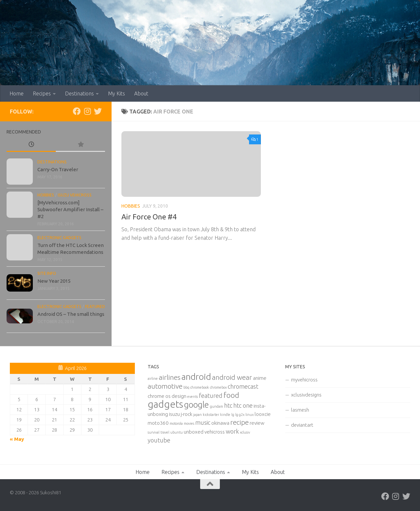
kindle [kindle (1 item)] (225, 415)
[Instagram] (87, 111)
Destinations (79, 93)
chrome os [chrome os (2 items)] (159, 396)
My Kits (116, 93)
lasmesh (300, 410)
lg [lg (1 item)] (233, 415)
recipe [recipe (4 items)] (240, 422)
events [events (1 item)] (193, 397)
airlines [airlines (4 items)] (170, 377)
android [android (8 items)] (196, 377)
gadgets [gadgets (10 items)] (165, 404)
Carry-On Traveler (58, 169)
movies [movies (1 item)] (189, 423)
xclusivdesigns (306, 395)
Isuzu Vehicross (75, 195)
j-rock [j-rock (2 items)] (187, 414)
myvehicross (304, 380)
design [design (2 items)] (179, 396)
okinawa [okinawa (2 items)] (220, 423)
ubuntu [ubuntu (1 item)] (177, 432)
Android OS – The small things (71, 314)
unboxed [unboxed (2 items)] (194, 432)
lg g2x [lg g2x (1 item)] (240, 415)
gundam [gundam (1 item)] (217, 406)
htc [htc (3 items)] (228, 405)
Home (17, 93)
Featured (95, 307)
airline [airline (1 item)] (153, 378)
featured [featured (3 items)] (211, 396)
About (141, 93)
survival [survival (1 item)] (154, 432)
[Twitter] (98, 111)
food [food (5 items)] (231, 395)
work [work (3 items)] (232, 431)
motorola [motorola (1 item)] (176, 423)
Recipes (42, 93)
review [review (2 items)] (257, 423)
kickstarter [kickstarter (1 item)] (211, 415)
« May (17, 439)
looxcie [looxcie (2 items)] (263, 414)
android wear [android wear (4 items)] (232, 377)
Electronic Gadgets (59, 238)
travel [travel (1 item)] (165, 432)
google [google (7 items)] (197, 405)
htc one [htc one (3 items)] (243, 405)
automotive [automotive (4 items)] (165, 386)
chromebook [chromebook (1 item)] (200, 387)
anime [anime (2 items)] (260, 378)
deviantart (302, 425)
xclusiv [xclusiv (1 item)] (245, 432)
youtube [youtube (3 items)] (159, 440)
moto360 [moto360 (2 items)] (158, 423)
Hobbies (131, 206)
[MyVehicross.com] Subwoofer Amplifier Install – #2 (70, 209)
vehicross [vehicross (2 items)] (215, 432)
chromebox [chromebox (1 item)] (218, 387)
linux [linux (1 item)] (250, 415)
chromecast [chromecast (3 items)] (243, 386)
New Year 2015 (54, 281)
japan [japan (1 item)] (198, 415)
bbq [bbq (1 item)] (186, 387)
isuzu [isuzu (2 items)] (174, 414)
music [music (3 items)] (203, 422)
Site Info (47, 273)
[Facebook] (77, 111)
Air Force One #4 (149, 217)
